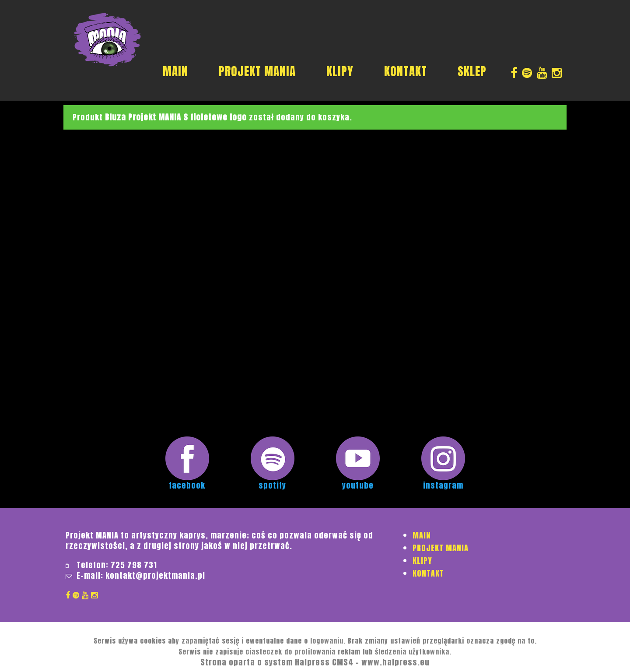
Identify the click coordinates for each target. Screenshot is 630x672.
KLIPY (340, 71)
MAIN (175, 71)
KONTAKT (406, 71)
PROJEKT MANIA (257, 71)
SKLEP (472, 71)
